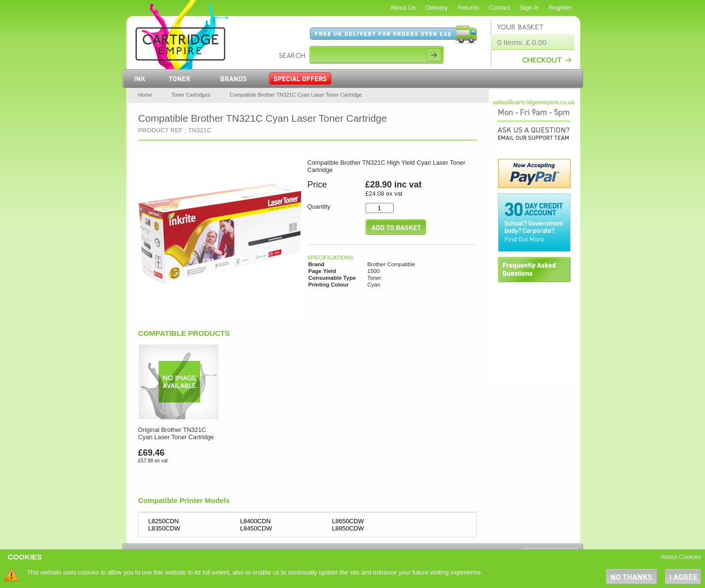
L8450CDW (256, 528)
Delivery (437, 7)
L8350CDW (164, 528)
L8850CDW (348, 528)
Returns (468, 7)
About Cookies (681, 557)
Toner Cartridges (191, 95)
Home (145, 95)
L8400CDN (256, 521)
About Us (403, 7)
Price (317, 185)
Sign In (529, 7)
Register (560, 7)
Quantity (319, 207)
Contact (499, 7)
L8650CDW (348, 521)
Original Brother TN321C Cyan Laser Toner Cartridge (176, 433)
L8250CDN (164, 521)
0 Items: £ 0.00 (522, 42)
